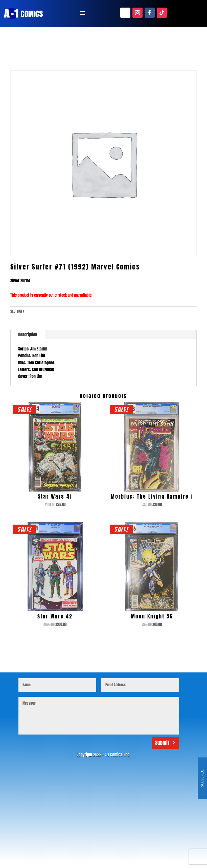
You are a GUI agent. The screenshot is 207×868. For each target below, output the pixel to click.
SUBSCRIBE (202, 778)
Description (28, 335)
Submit (162, 743)
